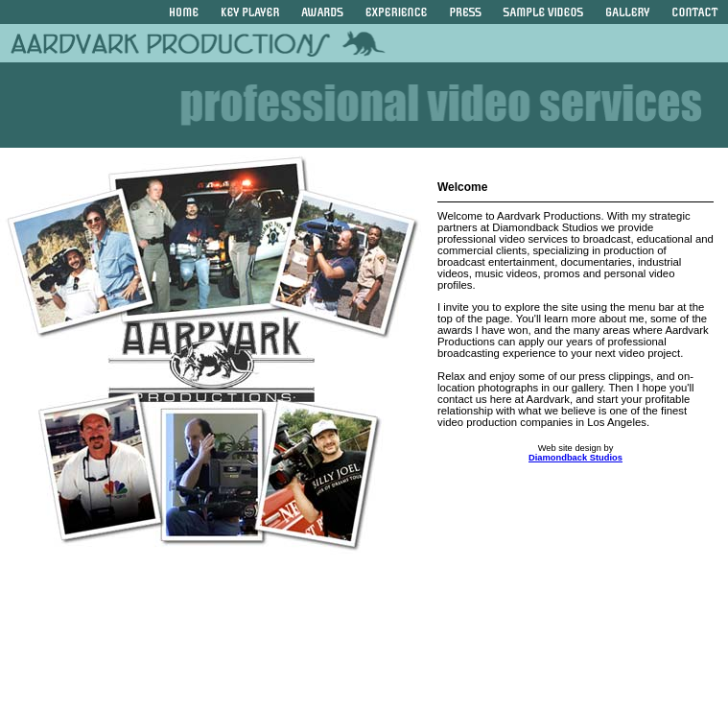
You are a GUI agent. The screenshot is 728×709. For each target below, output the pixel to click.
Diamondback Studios (575, 458)
